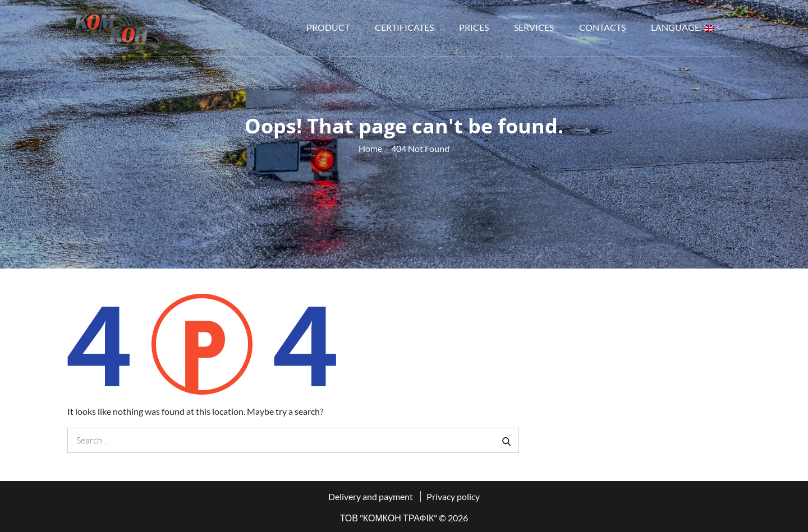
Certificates (404, 27)
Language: (687, 27)
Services (534, 27)
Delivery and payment (371, 496)
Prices (474, 27)
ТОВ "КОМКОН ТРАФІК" (389, 518)
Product (328, 27)
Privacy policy (453, 496)
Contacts (602, 27)
